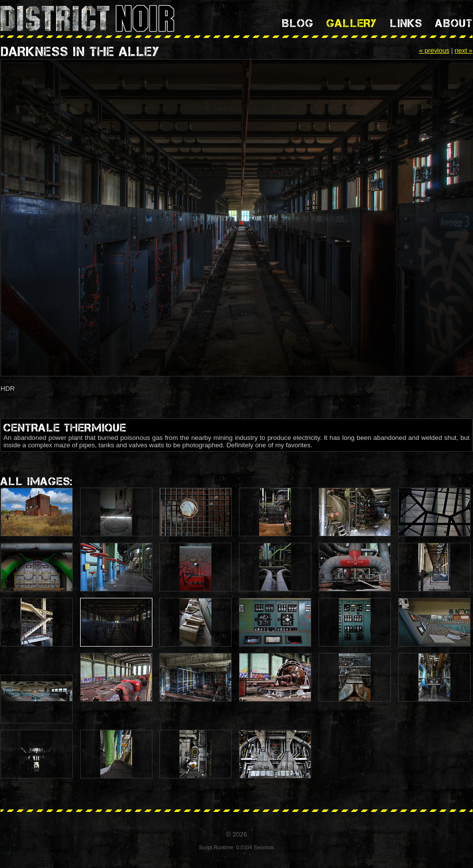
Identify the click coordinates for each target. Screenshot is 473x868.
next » (464, 50)
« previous (434, 50)
